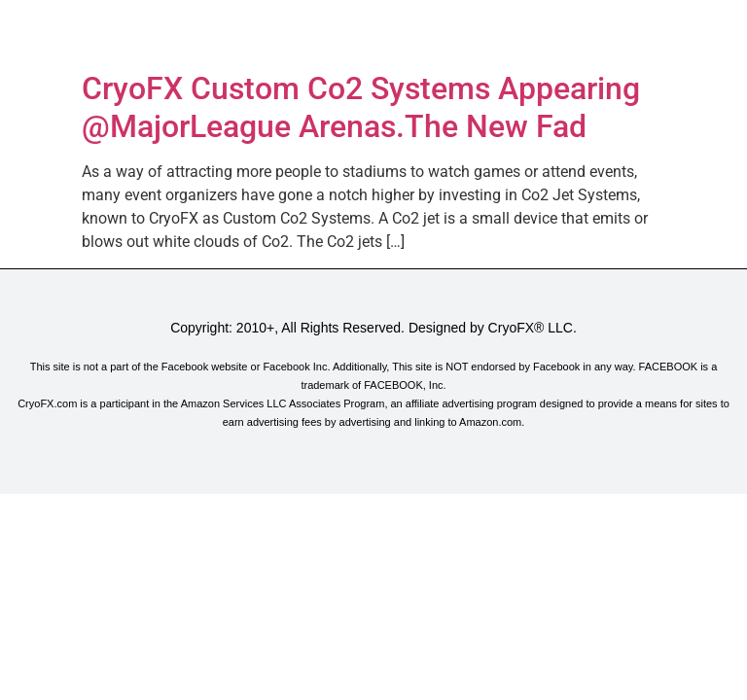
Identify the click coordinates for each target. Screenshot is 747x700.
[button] (373, 31)
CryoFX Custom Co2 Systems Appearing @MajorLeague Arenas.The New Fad (361, 107)
